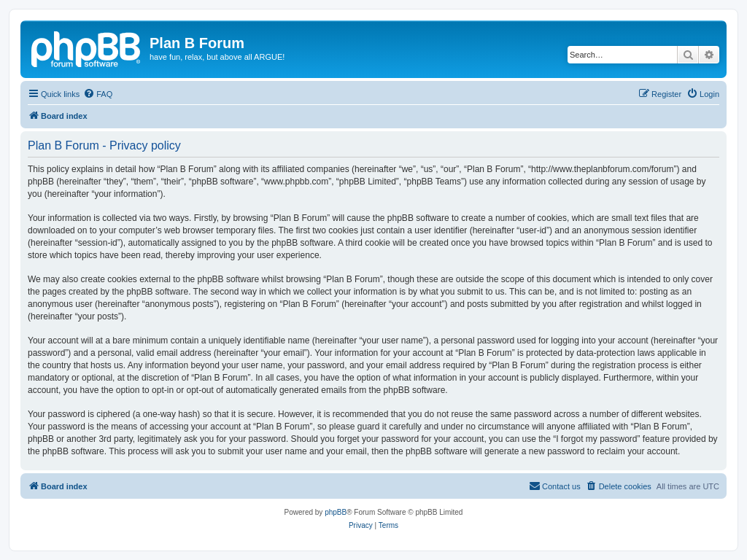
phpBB (336, 512)
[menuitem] (98, 94)
